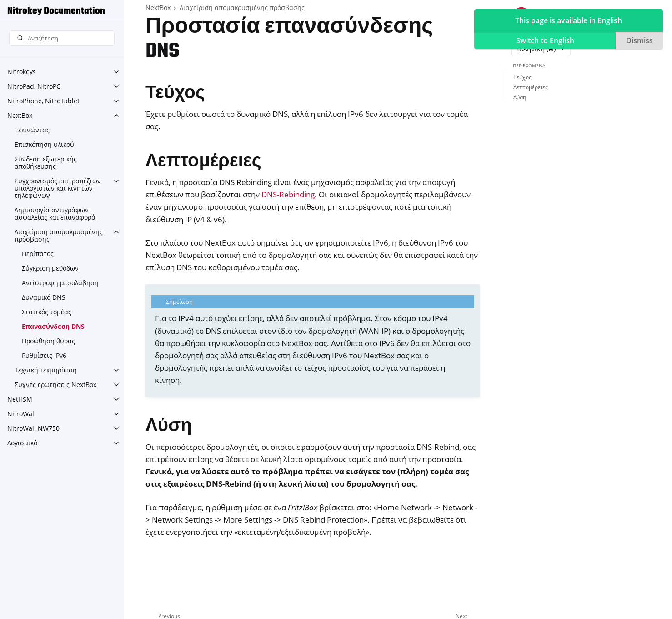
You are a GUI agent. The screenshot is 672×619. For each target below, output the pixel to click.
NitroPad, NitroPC (34, 86)
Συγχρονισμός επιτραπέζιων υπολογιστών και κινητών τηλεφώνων (58, 188)
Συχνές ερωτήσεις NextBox (55, 385)
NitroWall (22, 414)
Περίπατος (38, 254)
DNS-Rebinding (288, 194)
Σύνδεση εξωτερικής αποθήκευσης (46, 163)
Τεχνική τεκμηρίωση (46, 370)
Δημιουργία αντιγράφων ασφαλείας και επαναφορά (55, 214)
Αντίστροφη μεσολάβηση (60, 283)
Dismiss (639, 40)
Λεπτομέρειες (531, 87)
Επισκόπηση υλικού (44, 144)
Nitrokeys (22, 72)
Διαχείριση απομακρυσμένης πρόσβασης (59, 235)
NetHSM (20, 399)
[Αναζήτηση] (62, 38)
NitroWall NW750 (33, 428)
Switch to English (545, 40)
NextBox (20, 115)
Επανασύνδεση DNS (53, 326)
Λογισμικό (22, 443)
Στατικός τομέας (47, 312)
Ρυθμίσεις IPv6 (44, 355)
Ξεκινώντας (32, 130)
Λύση (520, 97)
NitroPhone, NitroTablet (43, 101)
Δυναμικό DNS (44, 297)
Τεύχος (522, 77)
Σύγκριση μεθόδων (50, 268)
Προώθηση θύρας (48, 341)
